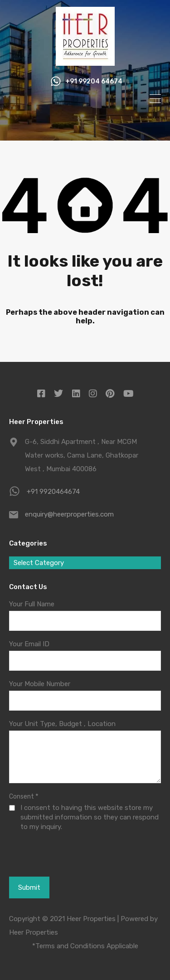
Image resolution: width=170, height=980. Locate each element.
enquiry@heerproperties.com (69, 514)
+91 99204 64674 (94, 82)
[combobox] (85, 563)
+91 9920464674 (53, 492)
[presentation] (57, 865)
